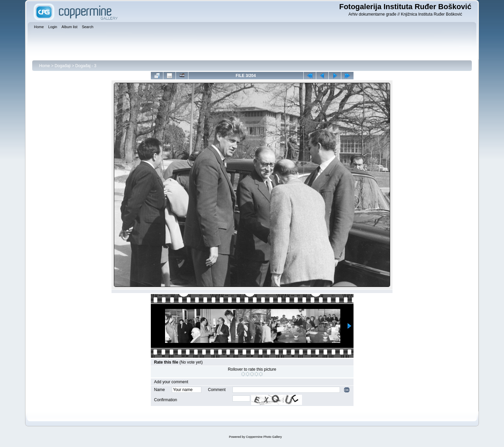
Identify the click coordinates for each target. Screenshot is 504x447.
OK (347, 390)
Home (44, 66)
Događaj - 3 (86, 66)
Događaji (63, 66)
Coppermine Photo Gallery (264, 437)
